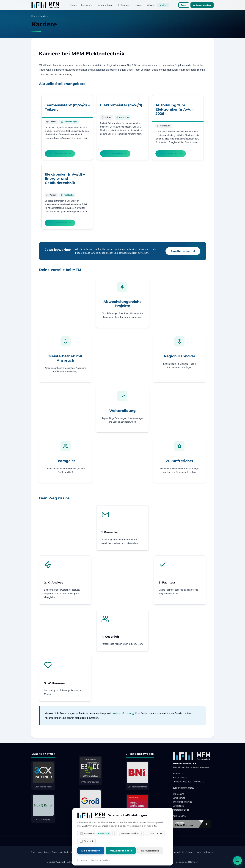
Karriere (163, 5)
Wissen (151, 5)
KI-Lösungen (124, 5)
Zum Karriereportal (183, 251)
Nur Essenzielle (150, 851)
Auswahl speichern (121, 851)
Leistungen (87, 5)
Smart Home (37, 852)
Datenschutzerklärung (102, 860)
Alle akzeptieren (91, 851)
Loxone (138, 5)
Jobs (184, 5)
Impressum (178, 794)
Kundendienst (105, 5)
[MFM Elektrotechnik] (45, 5)
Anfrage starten (202, 5)
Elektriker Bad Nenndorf (187, 862)
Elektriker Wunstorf (56, 862)
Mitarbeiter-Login (181, 810)
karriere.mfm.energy (123, 713)
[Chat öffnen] (237, 860)
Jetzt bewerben (60, 153)
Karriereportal (180, 816)
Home (74, 5)
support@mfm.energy (184, 788)
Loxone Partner (52, 852)
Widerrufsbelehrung (182, 802)
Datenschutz (179, 798)
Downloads (178, 806)
